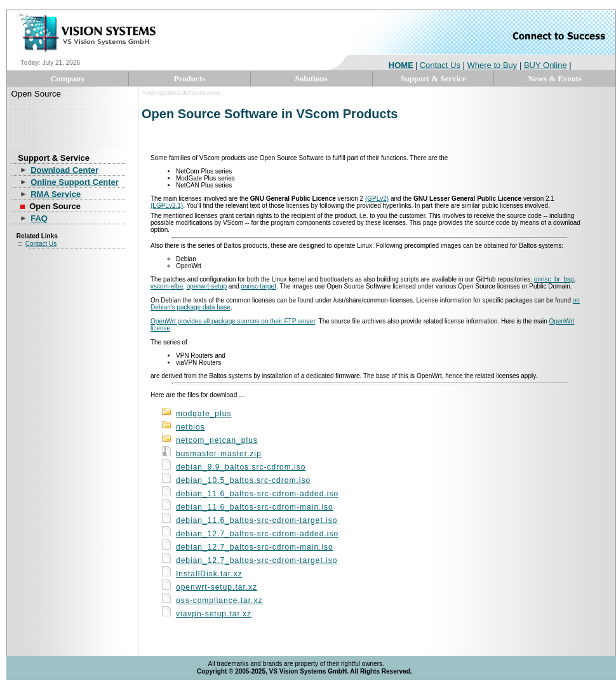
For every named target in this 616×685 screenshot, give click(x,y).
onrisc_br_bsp (554, 279)
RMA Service (56, 194)
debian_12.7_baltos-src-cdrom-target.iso (257, 560)
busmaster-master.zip (219, 454)
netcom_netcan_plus (217, 440)
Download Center (64, 170)
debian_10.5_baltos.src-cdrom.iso (243, 480)
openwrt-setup (207, 286)
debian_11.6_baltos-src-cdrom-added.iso (257, 494)
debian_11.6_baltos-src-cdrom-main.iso (255, 507)
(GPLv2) (377, 199)
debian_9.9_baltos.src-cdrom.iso (241, 467)
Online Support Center (75, 182)
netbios (191, 427)
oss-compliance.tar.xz (219, 600)
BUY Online (546, 65)
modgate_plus (204, 414)
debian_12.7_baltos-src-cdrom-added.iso (257, 534)
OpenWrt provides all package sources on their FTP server (233, 321)
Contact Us (440, 65)
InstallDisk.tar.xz (209, 574)
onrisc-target (258, 286)
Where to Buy (492, 65)
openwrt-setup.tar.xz (217, 587)
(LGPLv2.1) (167, 206)
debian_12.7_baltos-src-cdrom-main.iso (255, 547)
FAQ (39, 218)
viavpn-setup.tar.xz (214, 614)
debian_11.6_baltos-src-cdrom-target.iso (257, 520)
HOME (401, 65)
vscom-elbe (167, 286)
